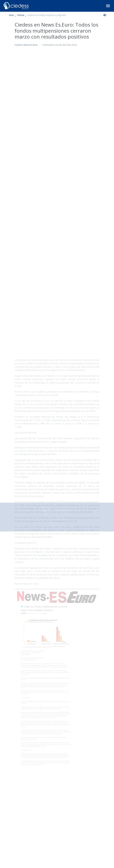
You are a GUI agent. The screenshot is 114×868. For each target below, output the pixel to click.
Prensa (21, 15)
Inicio (11, 15)
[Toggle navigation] (108, 6)
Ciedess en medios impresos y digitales (47, 15)
